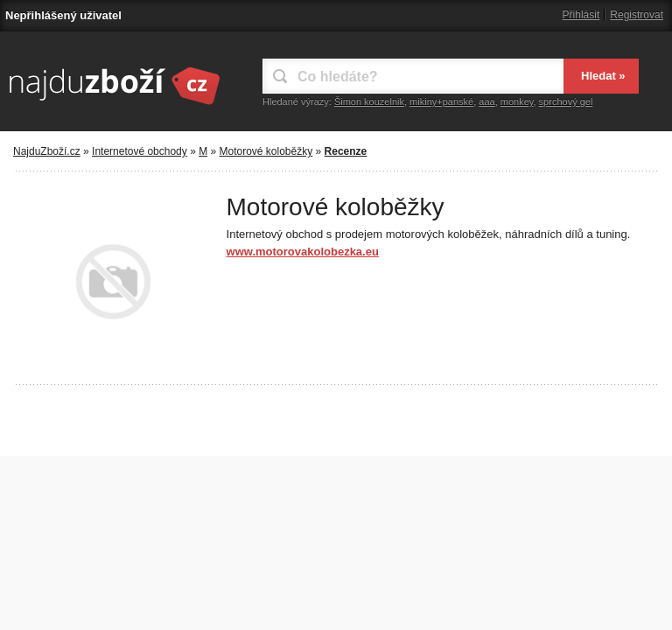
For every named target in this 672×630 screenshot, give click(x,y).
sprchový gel (566, 101)
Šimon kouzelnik (369, 101)
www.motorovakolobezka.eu (303, 252)
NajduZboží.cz (47, 151)
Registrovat (637, 15)
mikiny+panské (441, 101)
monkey (517, 101)
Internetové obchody (140, 151)
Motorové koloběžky (266, 151)
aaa (486, 101)
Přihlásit (581, 15)
